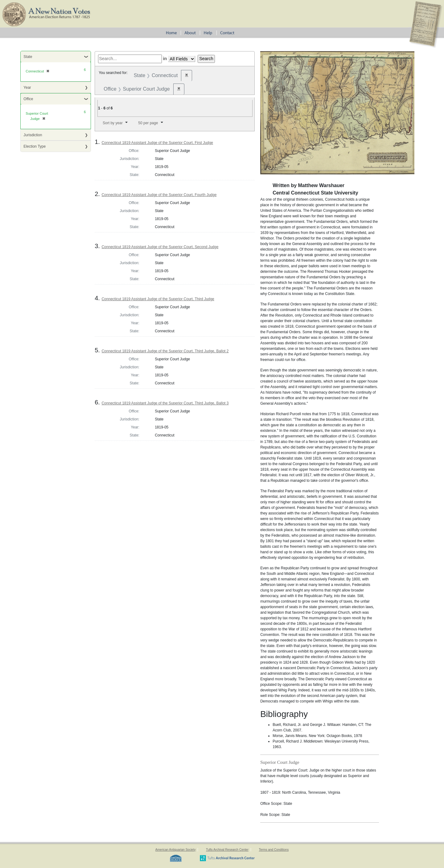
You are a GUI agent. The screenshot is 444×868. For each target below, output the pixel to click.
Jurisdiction (33, 135)
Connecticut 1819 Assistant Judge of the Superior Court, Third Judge (158, 299)
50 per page (148, 123)
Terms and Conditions (274, 850)
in (165, 59)
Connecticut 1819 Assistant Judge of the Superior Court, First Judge (157, 143)
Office (28, 99)
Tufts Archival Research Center (227, 850)
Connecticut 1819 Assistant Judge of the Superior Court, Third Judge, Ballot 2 (165, 351)
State (28, 57)
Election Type (35, 146)
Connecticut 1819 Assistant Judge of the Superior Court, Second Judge (160, 247)
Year (27, 88)
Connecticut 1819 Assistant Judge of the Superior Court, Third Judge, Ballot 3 (165, 403)
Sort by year (113, 123)
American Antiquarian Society (176, 850)
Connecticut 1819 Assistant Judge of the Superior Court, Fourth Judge (159, 195)
